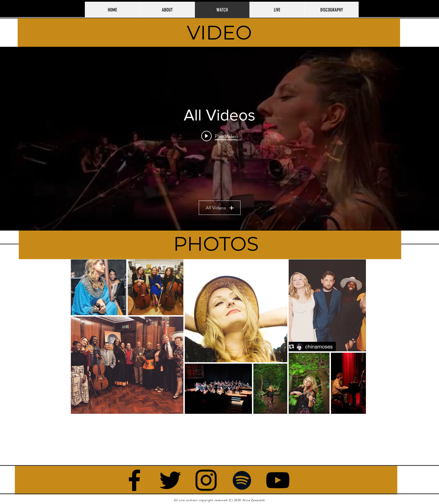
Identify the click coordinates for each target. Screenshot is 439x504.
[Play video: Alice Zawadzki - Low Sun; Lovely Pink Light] (220, 136)
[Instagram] (206, 480)
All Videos (220, 208)
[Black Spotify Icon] (242, 480)
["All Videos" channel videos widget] (219, 139)
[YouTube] (278, 480)
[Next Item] (356, 336)
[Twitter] (170, 480)
